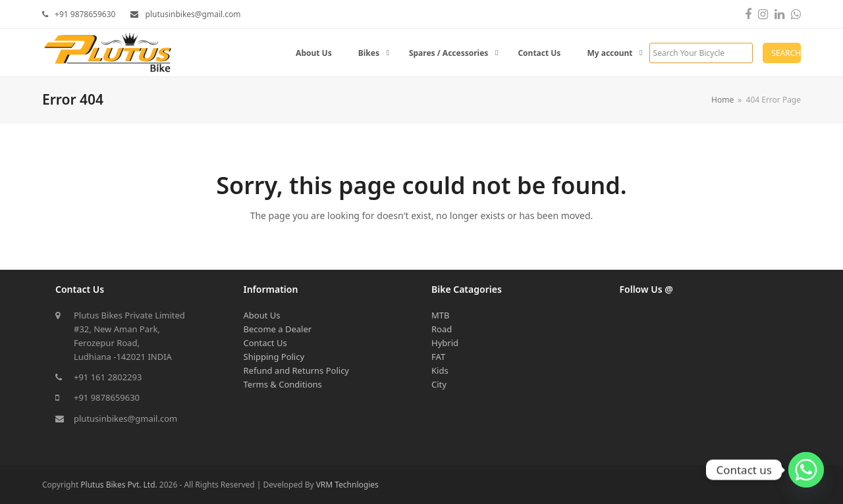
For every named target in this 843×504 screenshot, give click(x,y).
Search (786, 53)
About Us (262, 315)
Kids (440, 370)
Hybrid (445, 343)
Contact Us (265, 343)
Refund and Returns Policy (297, 370)
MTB (440, 315)
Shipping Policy (274, 357)
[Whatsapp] (806, 470)
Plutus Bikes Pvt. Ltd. (119, 485)
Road (442, 329)
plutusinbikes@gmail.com (125, 418)
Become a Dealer (278, 329)
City (439, 384)
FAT (438, 357)
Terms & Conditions (283, 384)
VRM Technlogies (347, 485)
